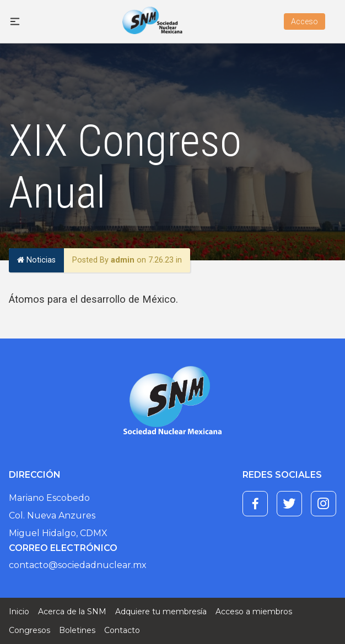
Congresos (29, 630)
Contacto (122, 630)
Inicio (19, 612)
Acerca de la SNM (72, 612)
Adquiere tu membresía (161, 612)
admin (123, 260)
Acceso (304, 21)
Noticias (36, 260)
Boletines (77, 630)
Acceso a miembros (254, 612)
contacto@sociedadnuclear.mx (78, 565)
